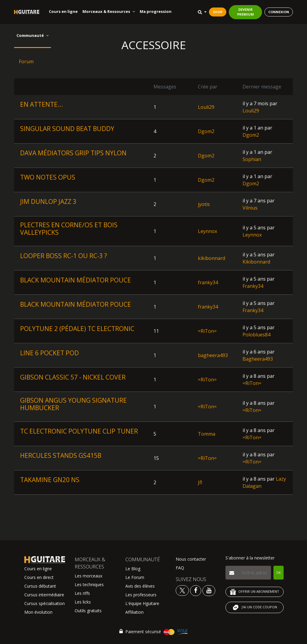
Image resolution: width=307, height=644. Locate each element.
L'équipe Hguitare (142, 603)
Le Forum (135, 577)
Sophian (252, 159)
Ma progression (156, 11)
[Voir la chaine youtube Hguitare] (209, 590)
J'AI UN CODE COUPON (255, 607)
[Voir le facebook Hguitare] (196, 590)
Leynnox (207, 231)
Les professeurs (141, 595)
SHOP (218, 12)
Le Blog (133, 569)
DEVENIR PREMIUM (246, 12)
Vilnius (250, 208)
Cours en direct (39, 577)
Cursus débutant (40, 586)
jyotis (204, 204)
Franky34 (253, 286)
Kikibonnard (256, 262)
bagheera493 (213, 355)
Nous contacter (191, 559)
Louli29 (206, 107)
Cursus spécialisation (45, 603)
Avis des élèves (140, 586)
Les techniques (89, 584)
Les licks (83, 602)
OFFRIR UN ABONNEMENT (255, 592)
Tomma (207, 434)
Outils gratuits (88, 611)
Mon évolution (38, 612)
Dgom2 (206, 131)
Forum (26, 61)
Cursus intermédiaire (44, 595)
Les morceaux (88, 576)
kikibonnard (212, 258)
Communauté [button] (33, 35)
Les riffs (82, 593)
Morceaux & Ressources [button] (109, 11)
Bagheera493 (258, 359)
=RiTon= (207, 331)
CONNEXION (279, 12)
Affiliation (134, 612)
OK (279, 572)
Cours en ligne (63, 11)
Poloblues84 (256, 335)
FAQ (180, 568)
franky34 (208, 282)
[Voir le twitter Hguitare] (183, 590)
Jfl (200, 482)
